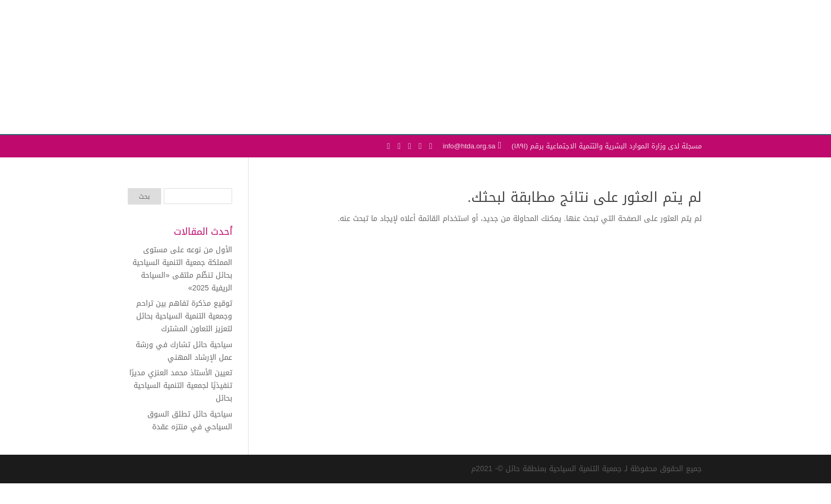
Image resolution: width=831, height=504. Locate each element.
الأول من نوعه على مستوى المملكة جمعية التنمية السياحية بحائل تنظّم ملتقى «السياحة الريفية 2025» (182, 269)
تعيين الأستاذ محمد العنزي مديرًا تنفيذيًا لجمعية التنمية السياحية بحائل (181, 386)
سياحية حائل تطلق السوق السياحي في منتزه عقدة (190, 421)
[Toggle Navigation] (137, 102)
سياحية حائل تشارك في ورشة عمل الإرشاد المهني (184, 351)
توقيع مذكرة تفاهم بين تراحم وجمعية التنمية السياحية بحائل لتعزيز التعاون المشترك (184, 316)
